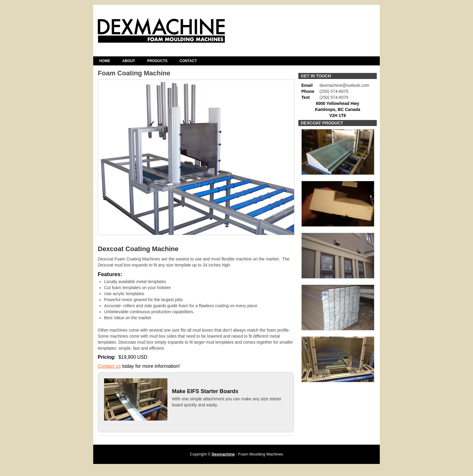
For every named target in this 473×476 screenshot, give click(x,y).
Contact (188, 61)
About (129, 61)
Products (157, 61)
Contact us (109, 366)
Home (105, 61)
